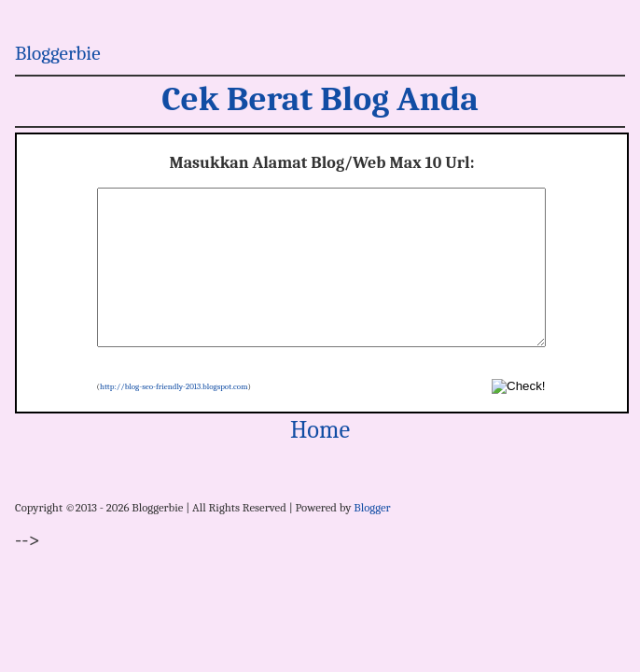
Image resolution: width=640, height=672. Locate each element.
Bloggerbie (58, 53)
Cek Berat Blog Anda (320, 98)
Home (320, 461)
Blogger (372, 538)
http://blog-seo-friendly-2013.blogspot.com (174, 417)
